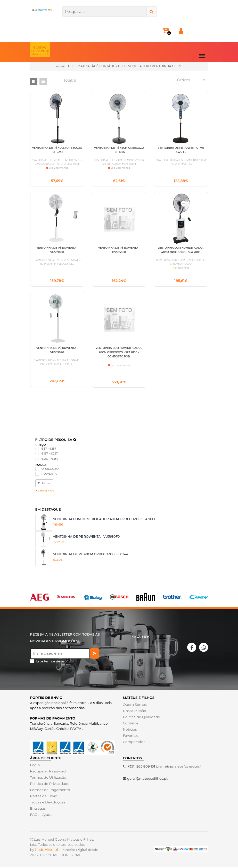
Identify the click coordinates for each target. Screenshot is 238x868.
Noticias (130, 731)
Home (60, 66)
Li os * (53, 663)
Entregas (38, 810)
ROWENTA (49, 475)
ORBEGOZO (50, 470)
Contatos (130, 724)
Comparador (134, 743)
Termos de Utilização (48, 779)
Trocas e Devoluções (47, 803)
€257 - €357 (50, 460)
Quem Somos (134, 706)
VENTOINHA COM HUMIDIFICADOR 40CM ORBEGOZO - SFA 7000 (105, 520)
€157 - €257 (50, 455)
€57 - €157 (49, 450)
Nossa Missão (134, 712)
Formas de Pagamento (50, 791)
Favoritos (131, 737)
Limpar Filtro (45, 492)
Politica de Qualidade (141, 718)
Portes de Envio (43, 797)
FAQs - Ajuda (41, 816)
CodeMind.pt (47, 851)
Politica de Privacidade (49, 785)
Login (35, 766)
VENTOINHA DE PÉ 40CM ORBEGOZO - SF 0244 (91, 555)
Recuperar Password (47, 772)
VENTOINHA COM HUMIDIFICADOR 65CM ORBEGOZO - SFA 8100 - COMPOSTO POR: (119, 353)
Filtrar (44, 484)
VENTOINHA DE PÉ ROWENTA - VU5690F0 (87, 538)
